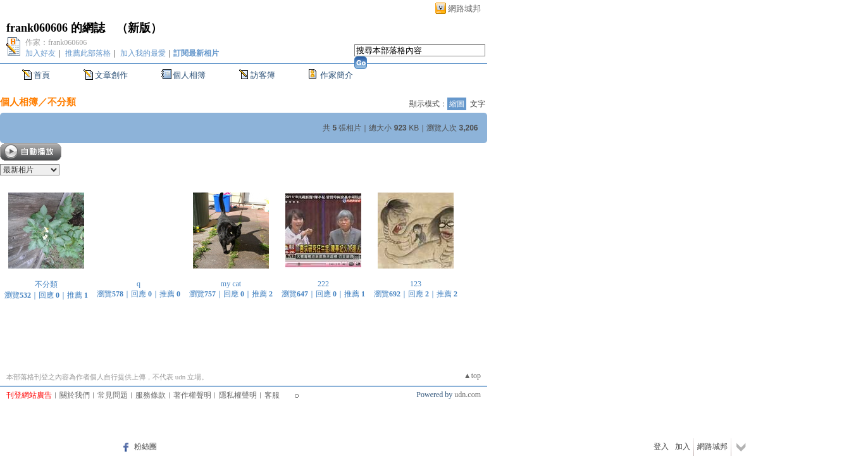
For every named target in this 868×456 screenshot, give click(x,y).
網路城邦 (464, 9)
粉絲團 (146, 446)
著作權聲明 (192, 395)
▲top (472, 376)
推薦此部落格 (88, 53)
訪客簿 (263, 75)
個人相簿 (189, 75)
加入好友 (40, 53)
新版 (139, 28)
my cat (231, 284)
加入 (683, 446)
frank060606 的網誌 (56, 28)
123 (416, 284)
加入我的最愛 (143, 53)
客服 (272, 395)
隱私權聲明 (238, 395)
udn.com (468, 395)
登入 (661, 446)
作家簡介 (337, 75)
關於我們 (75, 395)
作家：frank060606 (56, 42)
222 (323, 284)
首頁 (42, 75)
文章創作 (111, 75)
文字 (478, 104)
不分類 (62, 102)
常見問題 (113, 395)
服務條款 (151, 395)
